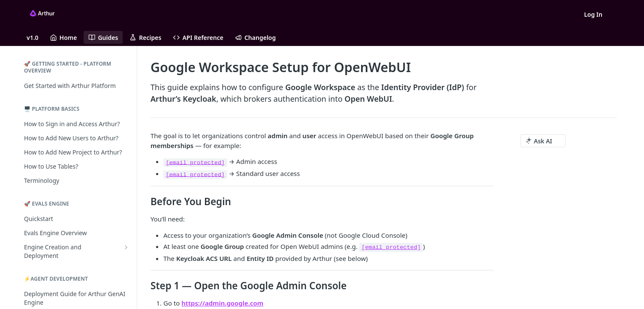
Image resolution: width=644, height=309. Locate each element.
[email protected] (195, 162)
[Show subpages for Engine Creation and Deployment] (126, 247)
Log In (593, 14)
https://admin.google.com (222, 303)
